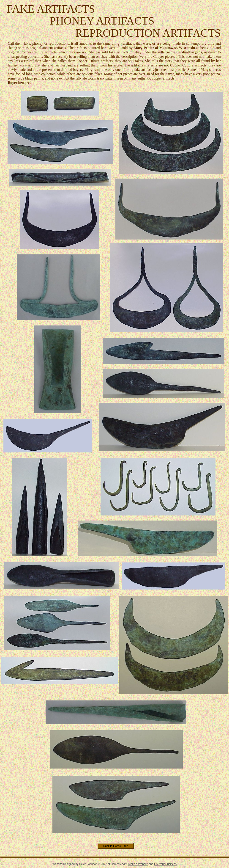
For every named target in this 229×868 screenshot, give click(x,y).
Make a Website (138, 864)
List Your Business (165, 864)
